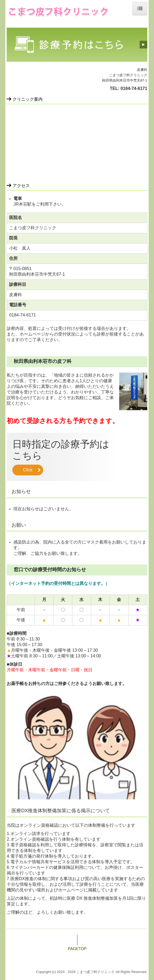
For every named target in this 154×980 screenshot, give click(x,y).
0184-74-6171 (134, 88)
